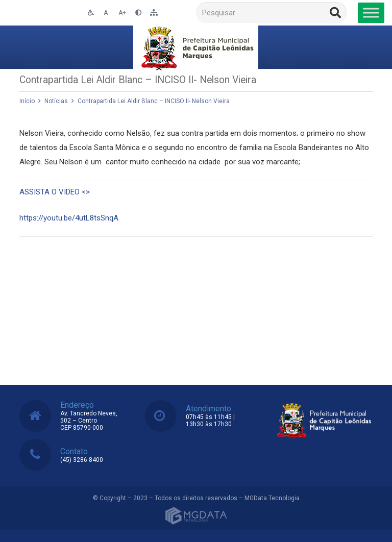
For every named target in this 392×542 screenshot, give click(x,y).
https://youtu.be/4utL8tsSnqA (69, 218)
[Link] (196, 47)
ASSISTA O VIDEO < (55, 192)
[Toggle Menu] (371, 13)
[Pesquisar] (272, 13)
